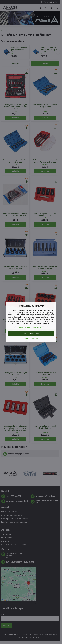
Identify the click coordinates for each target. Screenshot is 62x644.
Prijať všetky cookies (31, 334)
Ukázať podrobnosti (31, 339)
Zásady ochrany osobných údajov (31, 327)
